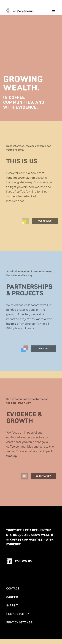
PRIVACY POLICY (18, 614)
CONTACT (13, 588)
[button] (53, 12)
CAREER (12, 597)
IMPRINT (12, 605)
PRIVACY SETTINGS (19, 622)
